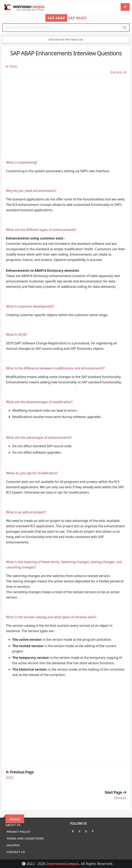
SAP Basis (77, 18)
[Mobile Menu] (125, 7)
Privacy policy (19, 832)
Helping (13, 845)
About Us (13, 825)
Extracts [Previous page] (118, 72)
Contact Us (16, 852)
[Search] (125, 28)
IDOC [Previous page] (12, 66)
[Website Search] (62, 28)
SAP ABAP (56, 18)
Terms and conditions (25, 838)
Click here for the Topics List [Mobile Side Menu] (66, 39)
